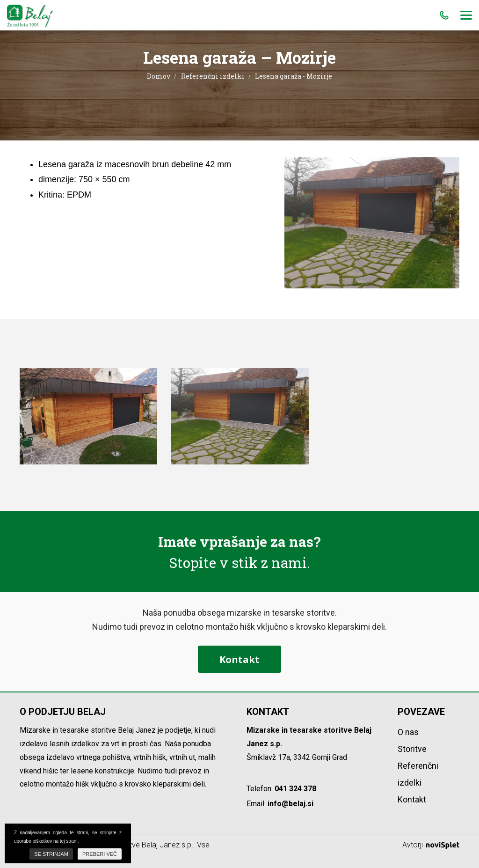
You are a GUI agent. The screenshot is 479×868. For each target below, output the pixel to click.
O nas (408, 732)
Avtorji (431, 845)
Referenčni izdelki (213, 76)
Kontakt (239, 659)
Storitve (412, 749)
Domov (159, 76)
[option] (88, 416)
